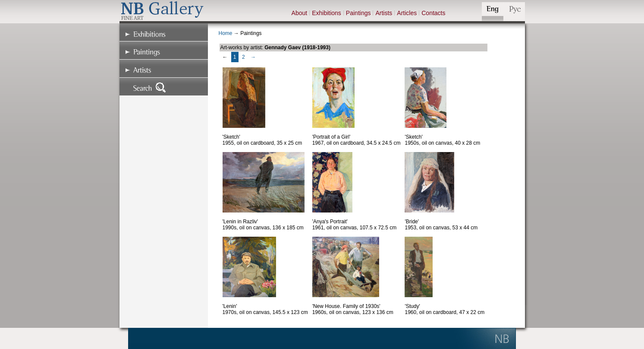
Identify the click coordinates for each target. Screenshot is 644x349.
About (300, 13)
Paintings (358, 13)
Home (226, 33)
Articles (407, 13)
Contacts (433, 13)
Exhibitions (327, 13)
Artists (384, 13)
